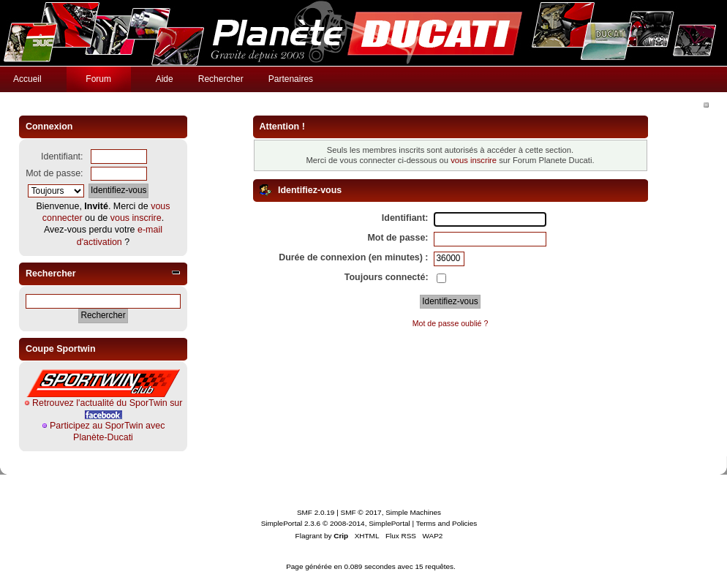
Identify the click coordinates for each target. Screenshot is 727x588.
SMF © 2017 (361, 512)
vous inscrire (136, 218)
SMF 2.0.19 (316, 512)
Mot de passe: (54, 173)
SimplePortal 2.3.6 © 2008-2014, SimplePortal (336, 523)
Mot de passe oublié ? (451, 323)
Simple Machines (413, 512)
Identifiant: (62, 157)
